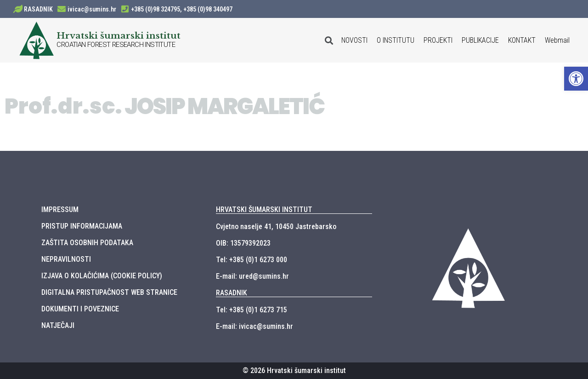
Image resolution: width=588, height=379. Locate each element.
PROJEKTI (438, 40)
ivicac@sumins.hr (92, 9)
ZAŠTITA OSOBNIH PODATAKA (87, 243)
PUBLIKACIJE (480, 40)
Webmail (557, 40)
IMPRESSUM (60, 210)
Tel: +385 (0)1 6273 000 (252, 260)
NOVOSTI (354, 40)
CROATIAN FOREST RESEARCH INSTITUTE (116, 45)
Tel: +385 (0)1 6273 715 (252, 310)
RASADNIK (38, 9)
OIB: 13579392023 (243, 243)
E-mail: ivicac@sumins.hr (254, 326)
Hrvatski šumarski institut (119, 35)
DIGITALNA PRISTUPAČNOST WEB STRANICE (109, 292)
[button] (576, 79)
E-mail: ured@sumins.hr (252, 276)
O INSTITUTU (396, 40)
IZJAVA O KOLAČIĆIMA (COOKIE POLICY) (102, 276)
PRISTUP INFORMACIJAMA (82, 226)
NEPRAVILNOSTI (66, 259)
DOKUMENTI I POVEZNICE (80, 309)
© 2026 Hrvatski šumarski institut (294, 370)
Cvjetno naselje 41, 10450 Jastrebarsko (276, 227)
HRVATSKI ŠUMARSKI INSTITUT (264, 210)
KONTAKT (522, 40)
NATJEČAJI (58, 325)
